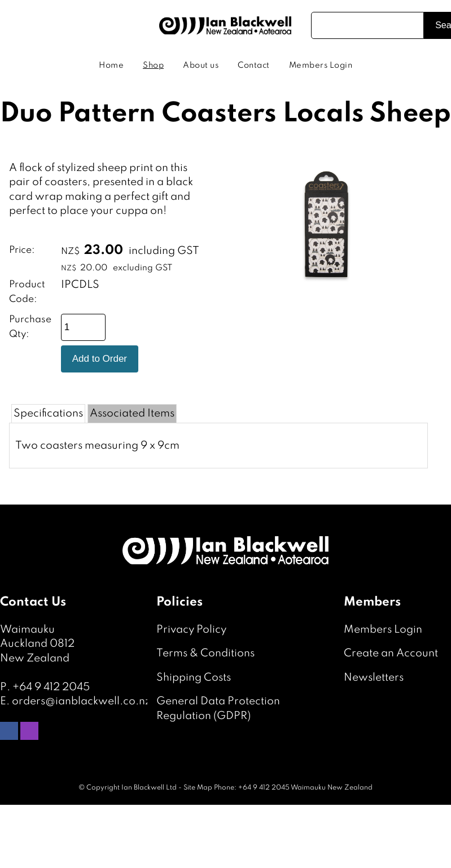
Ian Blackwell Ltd (149, 788)
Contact (254, 65)
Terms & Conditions (205, 653)
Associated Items (132, 413)
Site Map (198, 788)
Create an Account (391, 653)
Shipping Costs (194, 678)
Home (111, 65)
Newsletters (374, 678)
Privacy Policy (191, 630)
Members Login (321, 65)
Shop (153, 65)
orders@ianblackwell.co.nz (81, 701)
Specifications (48, 413)
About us (201, 65)
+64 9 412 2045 (51, 687)
